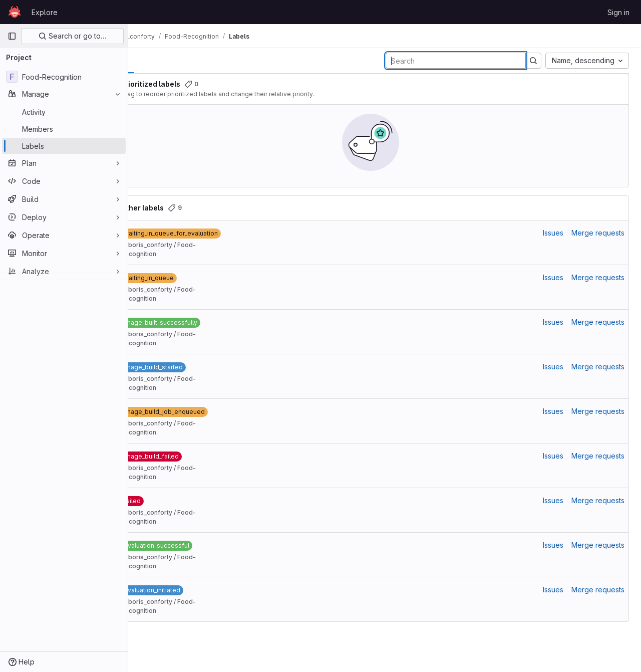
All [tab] (151, 60)
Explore (45, 12)
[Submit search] (533, 61)
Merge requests (598, 233)
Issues (553, 233)
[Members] (64, 129)
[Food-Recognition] (64, 77)
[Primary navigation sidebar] (12, 36)
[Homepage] (15, 12)
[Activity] (64, 112)
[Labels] (64, 146)
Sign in (618, 12)
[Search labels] (456, 61)
